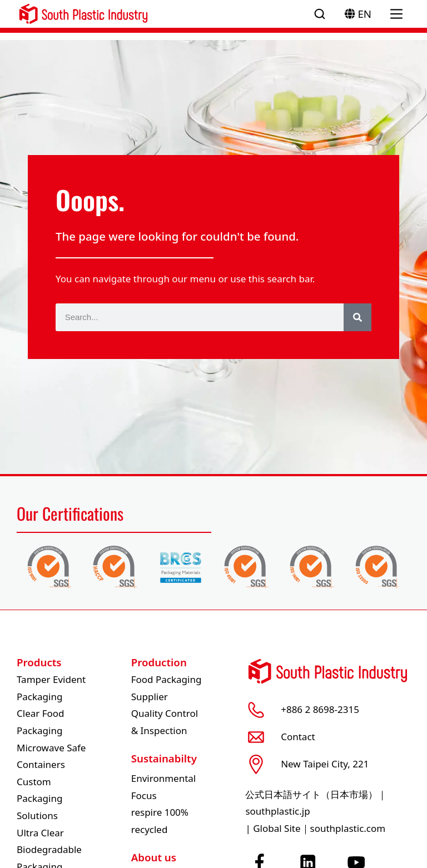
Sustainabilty (164, 758)
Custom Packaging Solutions (39, 799)
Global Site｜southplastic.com (319, 828)
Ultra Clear (40, 833)
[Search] (358, 317)
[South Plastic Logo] (83, 14)
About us (154, 857)
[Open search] (320, 14)
